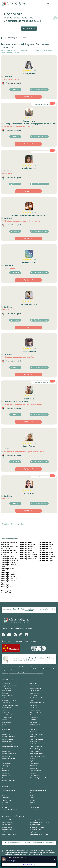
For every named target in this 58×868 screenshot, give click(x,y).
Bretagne (8, 551)
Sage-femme (34, 768)
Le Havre (47, 555)
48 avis (34, 71)
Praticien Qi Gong (35, 749)
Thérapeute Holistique (8, 778)
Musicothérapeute (35, 725)
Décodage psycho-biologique (10, 705)
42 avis (34, 349)
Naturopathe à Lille (35, 830)
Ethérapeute (33, 708)
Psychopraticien (6, 763)
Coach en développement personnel (12, 698)
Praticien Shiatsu (35, 751)
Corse (7, 557)
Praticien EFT (34, 737)
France (24, 38)
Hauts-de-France (7, 800)
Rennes (47, 545)
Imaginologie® (34, 717)
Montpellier (28, 555)
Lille (45, 542)
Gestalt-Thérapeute (35, 712)
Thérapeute (33, 773)
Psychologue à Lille (35, 825)
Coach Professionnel (7, 696)
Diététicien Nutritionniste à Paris (39, 822)
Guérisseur (33, 715)
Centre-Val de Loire (35, 793)
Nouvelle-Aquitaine (35, 805)
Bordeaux (28, 559)
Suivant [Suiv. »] (21, 524)
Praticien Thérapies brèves (37, 754)
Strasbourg (28, 557)
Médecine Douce (6, 727)
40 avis (34, 443)
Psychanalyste (34, 759)
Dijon (46, 559)
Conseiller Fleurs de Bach (37, 698)
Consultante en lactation (9, 700)
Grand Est (9, 559)
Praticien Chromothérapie (9, 737)
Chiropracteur (6, 693)
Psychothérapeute (35, 763)
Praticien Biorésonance (36, 734)
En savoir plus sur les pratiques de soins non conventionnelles (22, 673)
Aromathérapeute (35, 686)
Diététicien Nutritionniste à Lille (39, 834)
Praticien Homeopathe (36, 739)
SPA (3, 768)
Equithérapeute (6, 708)
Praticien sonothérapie (8, 759)
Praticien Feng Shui (7, 739)
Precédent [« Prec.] (7, 524)
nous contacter (37, 855)
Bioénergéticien (6, 691)
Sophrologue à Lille (7, 825)
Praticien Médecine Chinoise (10, 746)
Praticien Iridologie (7, 742)
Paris (26, 542)
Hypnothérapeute (7, 717)
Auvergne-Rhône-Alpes (8, 790)
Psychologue (5, 761)
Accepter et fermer (29, 864)
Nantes (27, 553)
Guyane (8, 563)
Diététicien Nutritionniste (37, 703)
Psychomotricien (35, 761)
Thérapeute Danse (7, 776)
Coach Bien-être (34, 693)
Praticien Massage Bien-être (10, 744)
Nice (26, 551)
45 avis (34, 260)
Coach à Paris (5, 832)
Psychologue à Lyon (35, 832)
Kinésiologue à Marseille (9, 834)
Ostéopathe (5, 732)
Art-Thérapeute (6, 688)
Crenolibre (6, 628)
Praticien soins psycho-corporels (39, 756)
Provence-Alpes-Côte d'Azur (10, 810)
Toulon (46, 553)
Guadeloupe (9, 561)
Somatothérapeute (35, 771)
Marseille (28, 545)
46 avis (34, 212)
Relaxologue (33, 766)
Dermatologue (6, 703)
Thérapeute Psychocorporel (38, 778)
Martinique (9, 575)
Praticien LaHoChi (35, 742)
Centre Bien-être (35, 691)
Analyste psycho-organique (9, 686)
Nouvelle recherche (29, 29)
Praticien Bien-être (7, 734)
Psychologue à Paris (7, 820)
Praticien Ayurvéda (35, 732)
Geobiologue (5, 712)
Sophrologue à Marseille (37, 820)
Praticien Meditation (36, 744)
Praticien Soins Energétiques (10, 754)
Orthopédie (33, 729)
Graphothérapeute (7, 715)
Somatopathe (6, 771)
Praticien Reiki (6, 751)
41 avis (34, 396)
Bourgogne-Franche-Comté (38, 790)
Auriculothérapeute (35, 688)
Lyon (26, 547)
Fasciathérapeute (35, 710)
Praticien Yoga (6, 756)
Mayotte (8, 577)
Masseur (4, 725)
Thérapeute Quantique (8, 780)
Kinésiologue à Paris (7, 827)
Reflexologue (5, 766)
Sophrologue (5, 773)
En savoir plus (11, 861)
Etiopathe (4, 710)
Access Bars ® (6, 683)
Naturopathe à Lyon (7, 822)
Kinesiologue (12, 38)
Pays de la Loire (34, 807)
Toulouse (28, 549)
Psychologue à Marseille (9, 830)
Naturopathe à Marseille (37, 827)
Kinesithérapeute (7, 722)
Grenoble (47, 557)
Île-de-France (34, 810)
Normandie (9, 579)
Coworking (33, 700)
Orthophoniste (6, 729)
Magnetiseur (34, 722)
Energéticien (33, 705)
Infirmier (4, 720)
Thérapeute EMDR (35, 776)
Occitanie (8, 585)
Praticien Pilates (6, 749)
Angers (46, 561)
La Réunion (9, 573)
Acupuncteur (34, 683)
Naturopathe (34, 727)
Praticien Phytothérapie (37, 746)
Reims (46, 547)
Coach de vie (33, 696)
